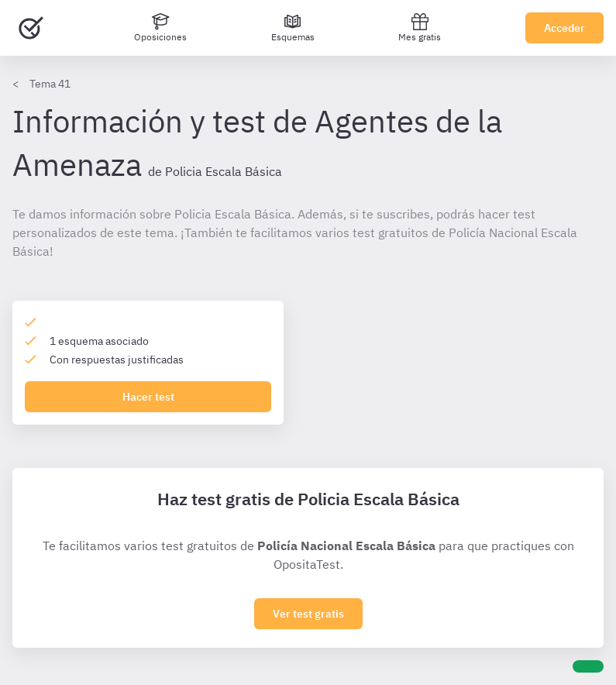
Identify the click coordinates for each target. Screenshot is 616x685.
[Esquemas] (293, 28)
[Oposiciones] (160, 28)
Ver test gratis (308, 614)
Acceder (564, 28)
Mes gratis (420, 28)
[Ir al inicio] (31, 28)
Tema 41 (50, 84)
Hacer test (148, 397)
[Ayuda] (588, 666)
